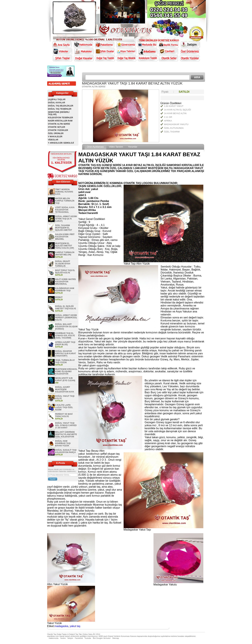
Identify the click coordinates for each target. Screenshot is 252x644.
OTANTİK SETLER (57, 127)
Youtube (88, 638)
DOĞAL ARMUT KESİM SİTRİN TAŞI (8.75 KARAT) (66, 219)
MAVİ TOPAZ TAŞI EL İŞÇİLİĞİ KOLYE (65, 272)
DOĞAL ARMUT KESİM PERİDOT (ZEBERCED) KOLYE (66, 318)
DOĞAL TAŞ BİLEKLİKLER (61, 106)
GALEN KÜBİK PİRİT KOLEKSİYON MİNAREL (65, 237)
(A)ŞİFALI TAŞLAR (57, 99)
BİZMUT (59, 297)
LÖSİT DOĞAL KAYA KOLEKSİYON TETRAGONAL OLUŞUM (61, 211)
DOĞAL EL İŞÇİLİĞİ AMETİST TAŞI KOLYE (66, 307)
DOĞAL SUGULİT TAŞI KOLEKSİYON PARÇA (66, 451)
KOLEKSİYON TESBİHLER (61, 118)
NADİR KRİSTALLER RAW (60, 121)
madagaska (61, 626)
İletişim (70, 638)
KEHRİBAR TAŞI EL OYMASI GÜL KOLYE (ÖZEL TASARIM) (65, 336)
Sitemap (116, 638)
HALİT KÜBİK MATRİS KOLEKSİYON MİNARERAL (66, 282)
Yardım (63, 638)
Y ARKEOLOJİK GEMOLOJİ (61, 143)
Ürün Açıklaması (96, 147)
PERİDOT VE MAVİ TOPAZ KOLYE (64, 415)
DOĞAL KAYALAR (57, 103)
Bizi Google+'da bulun (102, 638)
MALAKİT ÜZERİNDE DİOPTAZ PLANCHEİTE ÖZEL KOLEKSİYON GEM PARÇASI (63, 436)
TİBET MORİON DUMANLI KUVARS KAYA (64, 192)
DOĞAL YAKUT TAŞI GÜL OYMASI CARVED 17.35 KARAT (66, 425)
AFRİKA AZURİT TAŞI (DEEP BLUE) (65, 343)
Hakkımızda (54, 638)
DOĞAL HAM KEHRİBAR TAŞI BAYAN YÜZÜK (63, 443)
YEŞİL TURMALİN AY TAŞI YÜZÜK (65, 361)
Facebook (79, 638)
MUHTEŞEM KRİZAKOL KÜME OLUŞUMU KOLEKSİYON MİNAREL (63, 373)
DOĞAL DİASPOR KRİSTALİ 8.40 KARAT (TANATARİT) (66, 354)
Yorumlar (133, 147)
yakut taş (75, 626)
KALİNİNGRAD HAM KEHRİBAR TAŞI (65, 289)
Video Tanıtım (116, 147)
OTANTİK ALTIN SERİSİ (59, 124)
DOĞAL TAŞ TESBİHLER (60, 109)
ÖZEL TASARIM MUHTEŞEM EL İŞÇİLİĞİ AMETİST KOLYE (60, 229)
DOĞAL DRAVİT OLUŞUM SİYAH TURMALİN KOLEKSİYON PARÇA (59, 265)
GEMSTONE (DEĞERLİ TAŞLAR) (59, 113)
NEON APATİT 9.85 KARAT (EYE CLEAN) (65, 379)
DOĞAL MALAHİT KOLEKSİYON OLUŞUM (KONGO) (66, 327)
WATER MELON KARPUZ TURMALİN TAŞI (65, 201)
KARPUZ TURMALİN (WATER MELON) (65, 254)
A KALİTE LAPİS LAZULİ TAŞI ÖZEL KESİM (64, 407)
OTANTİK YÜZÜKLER (58, 130)
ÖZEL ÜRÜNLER (56, 133)
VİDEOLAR (53, 140)
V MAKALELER (55, 137)
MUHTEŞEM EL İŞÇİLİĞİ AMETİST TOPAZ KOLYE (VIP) (65, 246)
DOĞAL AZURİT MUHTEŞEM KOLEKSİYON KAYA (65, 389)
